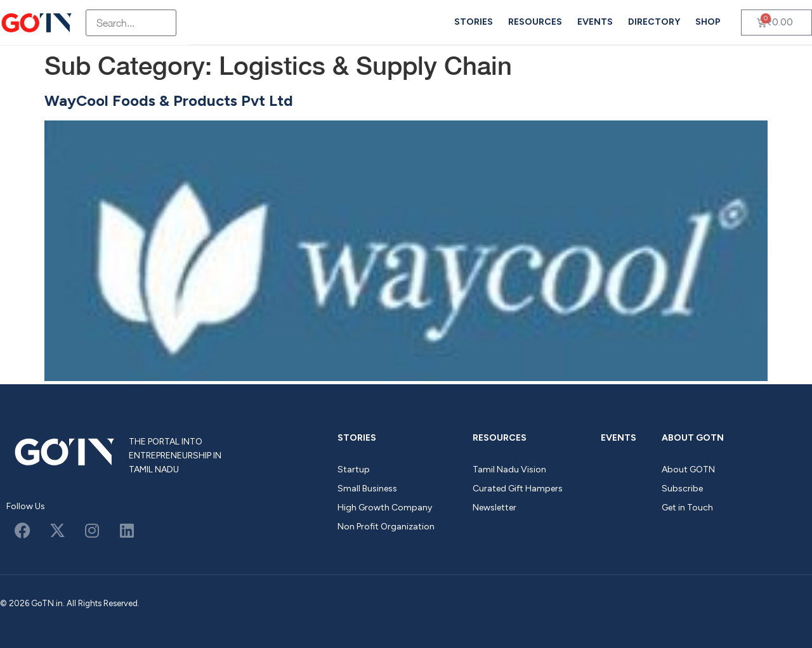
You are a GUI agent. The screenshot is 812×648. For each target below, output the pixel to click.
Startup (354, 470)
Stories (474, 22)
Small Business (367, 489)
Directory (654, 22)
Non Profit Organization (386, 527)
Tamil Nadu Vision (509, 470)
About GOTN (693, 438)
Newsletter (494, 508)
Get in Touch (687, 508)
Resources (535, 22)
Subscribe (682, 489)
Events (595, 22)
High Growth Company (385, 508)
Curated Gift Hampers (518, 489)
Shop (708, 22)
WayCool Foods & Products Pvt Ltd (169, 100)
